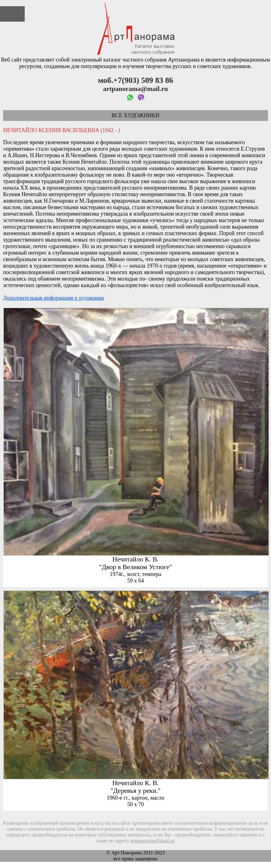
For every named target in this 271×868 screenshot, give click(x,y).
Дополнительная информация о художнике (54, 298)
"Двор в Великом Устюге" (135, 567)
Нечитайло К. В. (136, 559)
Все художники (135, 115)
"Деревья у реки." (136, 791)
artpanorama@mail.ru (152, 841)
